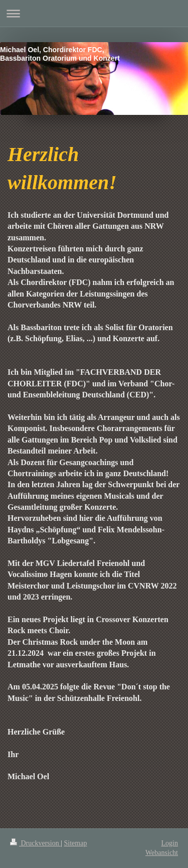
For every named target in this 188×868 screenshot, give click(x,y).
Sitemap (76, 843)
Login (170, 843)
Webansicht (162, 853)
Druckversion (35, 843)
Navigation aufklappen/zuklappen (94, 13)
